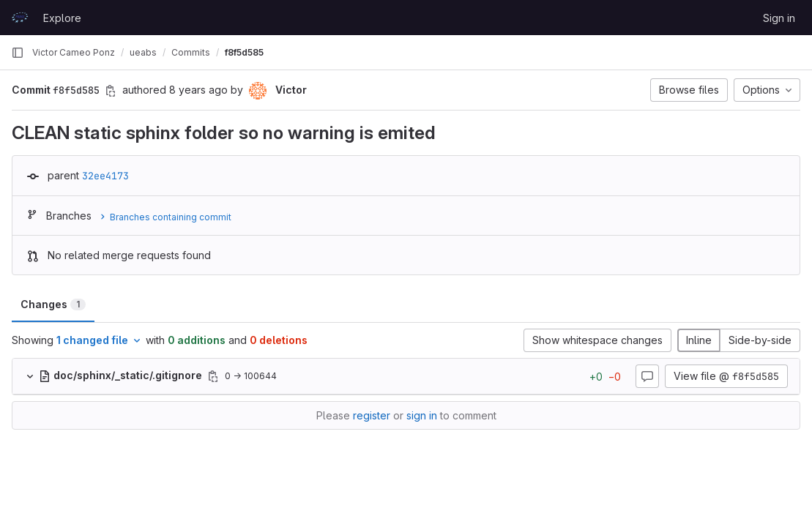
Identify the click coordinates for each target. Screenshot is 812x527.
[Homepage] (20, 18)
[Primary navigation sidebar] (18, 53)
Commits (191, 52)
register (372, 415)
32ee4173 (105, 176)
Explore (62, 18)
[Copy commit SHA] (111, 91)
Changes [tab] (53, 304)
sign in (422, 415)
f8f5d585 (244, 52)
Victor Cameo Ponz (74, 52)
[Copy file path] (213, 376)
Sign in (779, 18)
